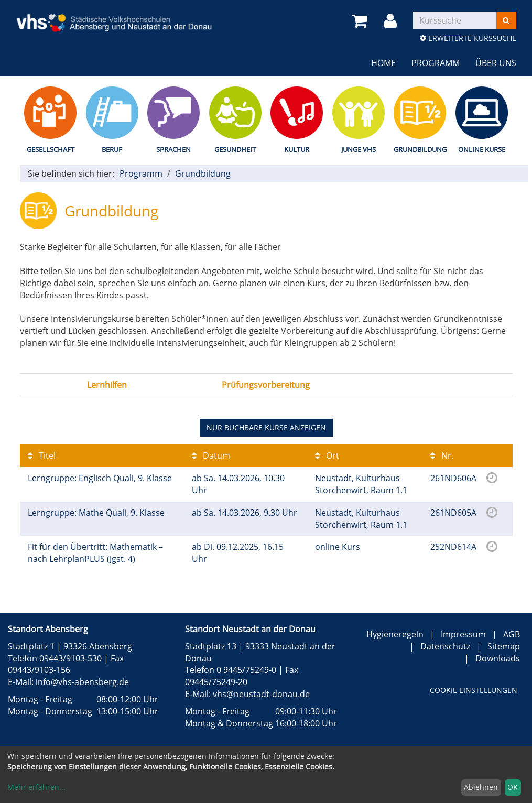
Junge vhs (359, 149)
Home (383, 63)
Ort (327, 455)
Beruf (112, 149)
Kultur (297, 149)
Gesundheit (235, 149)
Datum (211, 455)
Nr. (442, 455)
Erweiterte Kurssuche (468, 38)
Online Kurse (482, 149)
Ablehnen (481, 787)
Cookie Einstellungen (474, 690)
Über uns (496, 63)
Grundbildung (420, 149)
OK (513, 787)
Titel (42, 455)
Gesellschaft (51, 149)
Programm (436, 63)
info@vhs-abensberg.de (82, 682)
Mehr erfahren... (36, 787)
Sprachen (173, 149)
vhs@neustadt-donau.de (261, 694)
